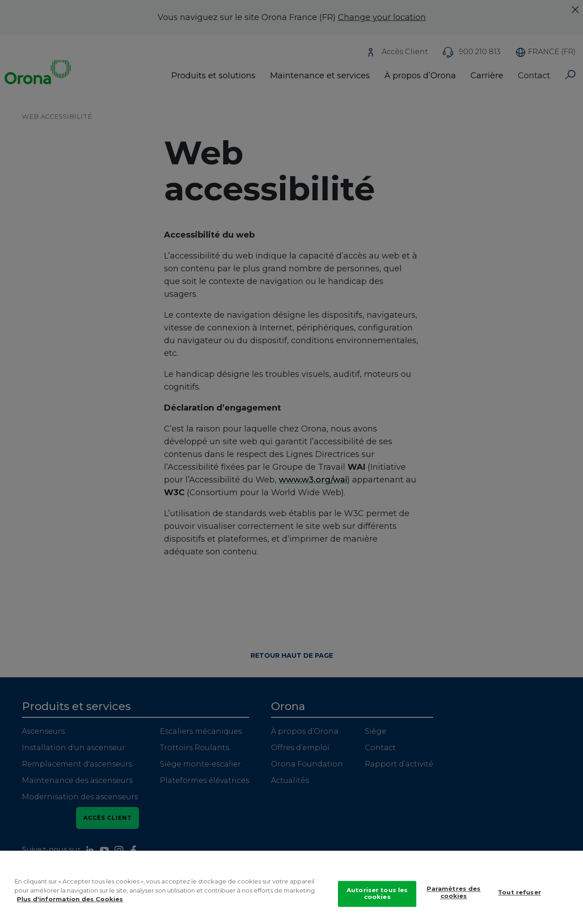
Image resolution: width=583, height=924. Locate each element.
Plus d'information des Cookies (70, 905)
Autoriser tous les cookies (377, 899)
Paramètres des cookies (454, 899)
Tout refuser (519, 899)
